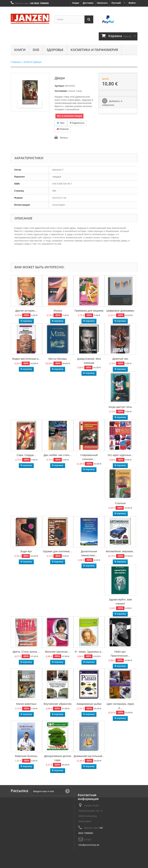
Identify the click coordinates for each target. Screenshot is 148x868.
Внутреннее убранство (58, 704)
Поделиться (77, 123)
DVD (36, 50)
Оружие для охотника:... (58, 551)
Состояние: (61, 91)
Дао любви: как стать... (58, 455)
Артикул (59, 86)
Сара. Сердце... (26, 455)
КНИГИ (20, 50)
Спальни (120, 503)
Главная (16, 62)
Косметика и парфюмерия (94, 50)
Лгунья (58, 311)
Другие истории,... (26, 311)
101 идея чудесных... (120, 455)
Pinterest (63, 129)
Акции (76, 3)
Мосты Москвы (58, 359)
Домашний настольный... (89, 756)
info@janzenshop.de (89, 845)
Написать (102, 3)
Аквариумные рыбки (89, 704)
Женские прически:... (58, 652)
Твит (61, 123)
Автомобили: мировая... (120, 551)
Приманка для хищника (89, 311)
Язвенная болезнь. (26, 756)
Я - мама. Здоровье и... (89, 652)
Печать (64, 138)
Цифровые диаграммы (120, 311)
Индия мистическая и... (26, 359)
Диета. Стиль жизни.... (26, 652)
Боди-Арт (26, 551)
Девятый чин (120, 359)
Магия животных (26, 704)
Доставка (88, 3)
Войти (132, 3)
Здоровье (55, 50)
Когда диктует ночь (120, 407)
